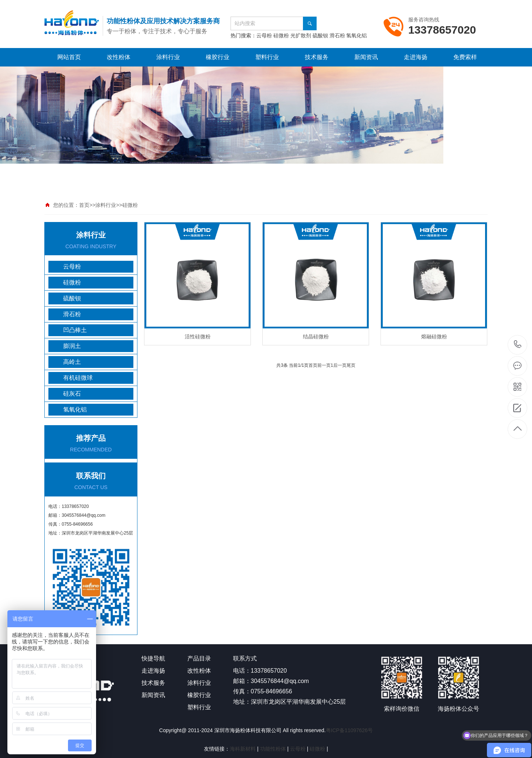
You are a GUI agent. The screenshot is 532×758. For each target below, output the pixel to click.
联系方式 (245, 658)
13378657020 (518, 344)
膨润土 (72, 346)
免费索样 (465, 57)
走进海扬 (416, 57)
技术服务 (317, 57)
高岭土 (72, 362)
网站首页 (69, 57)
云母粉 (264, 35)
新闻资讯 (366, 57)
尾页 (351, 365)
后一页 (340, 365)
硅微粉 (282, 35)
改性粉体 (119, 57)
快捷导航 (153, 658)
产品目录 (199, 658)
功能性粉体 (273, 749)
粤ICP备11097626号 (349, 730)
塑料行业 (267, 57)
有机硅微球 (78, 378)
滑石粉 (337, 35)
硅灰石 (72, 394)
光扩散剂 (301, 35)
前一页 (324, 365)
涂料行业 (168, 57)
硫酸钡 (320, 35)
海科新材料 (243, 749)
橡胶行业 (218, 57)
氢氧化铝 (357, 35)
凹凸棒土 (75, 330)
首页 (84, 205)
